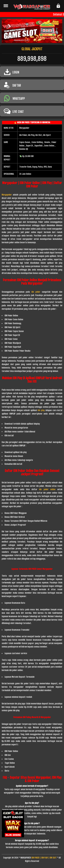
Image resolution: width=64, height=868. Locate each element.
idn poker (37, 292)
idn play (41, 410)
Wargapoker (7, 195)
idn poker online (47, 489)
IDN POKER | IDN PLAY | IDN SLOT (44, 858)
